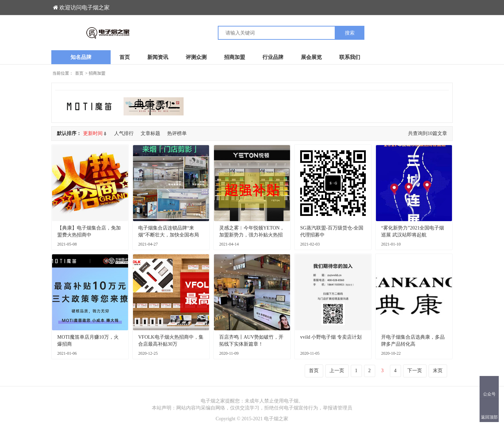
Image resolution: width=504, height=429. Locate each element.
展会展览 (311, 57)
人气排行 (124, 133)
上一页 (337, 371)
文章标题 (150, 133)
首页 (125, 57)
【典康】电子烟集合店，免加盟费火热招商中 (89, 231)
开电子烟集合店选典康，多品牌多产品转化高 (413, 341)
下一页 (415, 371)
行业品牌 (273, 57)
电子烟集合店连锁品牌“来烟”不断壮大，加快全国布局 (169, 231)
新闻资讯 (158, 57)
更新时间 (93, 133)
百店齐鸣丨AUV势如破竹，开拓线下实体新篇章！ (251, 341)
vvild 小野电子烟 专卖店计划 (331, 337)
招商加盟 (235, 57)
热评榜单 (177, 133)
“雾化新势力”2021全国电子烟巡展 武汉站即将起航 (413, 231)
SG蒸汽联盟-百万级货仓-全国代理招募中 (332, 231)
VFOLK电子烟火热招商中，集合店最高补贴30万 (171, 341)
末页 (438, 371)
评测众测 (196, 57)
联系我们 (350, 57)
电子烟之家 (276, 419)
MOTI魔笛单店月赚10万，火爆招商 (88, 341)
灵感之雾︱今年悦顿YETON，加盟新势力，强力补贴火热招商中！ (252, 232)
